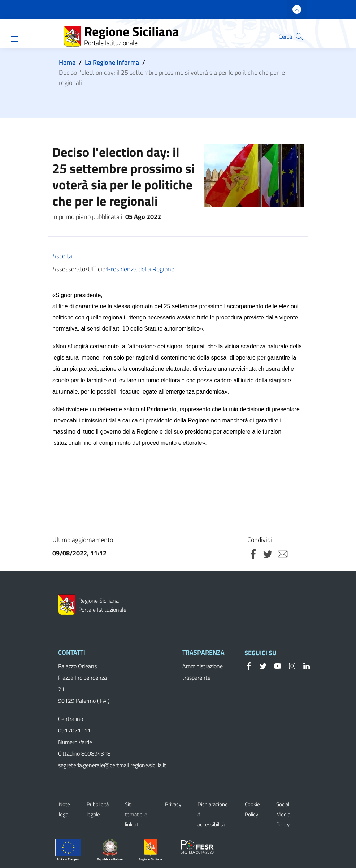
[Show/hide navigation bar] (14, 39)
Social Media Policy (283, 814)
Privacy (173, 804)
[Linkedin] (304, 665)
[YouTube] (275, 665)
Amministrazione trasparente (203, 672)
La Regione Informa (112, 62)
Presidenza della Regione (141, 269)
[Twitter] (260, 665)
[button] (299, 36)
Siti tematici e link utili (136, 814)
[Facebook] (249, 665)
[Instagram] (289, 665)
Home (67, 62)
